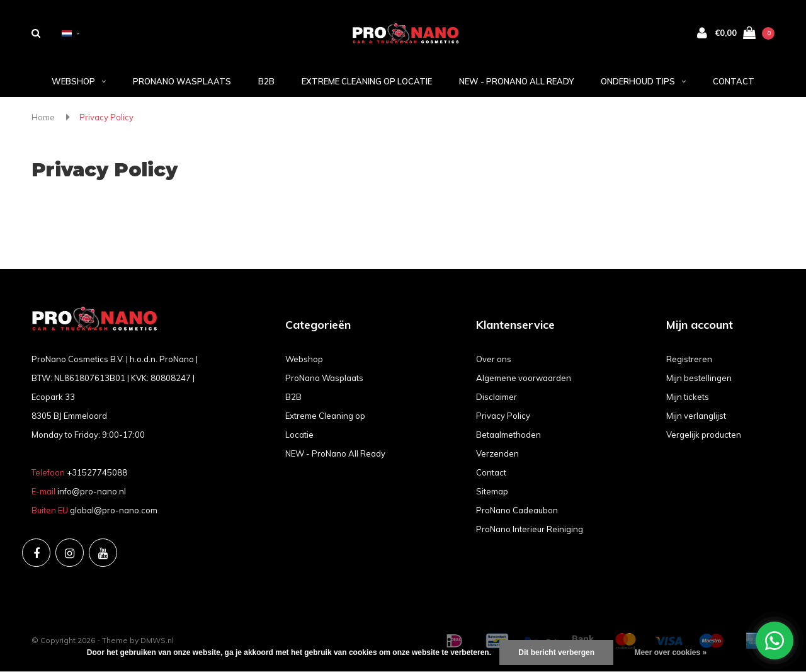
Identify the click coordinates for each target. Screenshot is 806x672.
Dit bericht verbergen (556, 652)
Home (43, 117)
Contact (734, 81)
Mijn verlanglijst (696, 416)
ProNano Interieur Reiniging (530, 529)
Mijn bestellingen (699, 378)
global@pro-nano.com (114, 510)
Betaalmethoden (508, 435)
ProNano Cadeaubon (517, 510)
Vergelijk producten (704, 435)
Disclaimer (497, 397)
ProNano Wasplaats (182, 81)
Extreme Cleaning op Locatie (367, 81)
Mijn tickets (688, 397)
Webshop (79, 81)
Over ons (494, 359)
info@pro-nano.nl (92, 491)
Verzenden (497, 453)
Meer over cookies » (670, 652)
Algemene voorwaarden (524, 378)
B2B (266, 81)
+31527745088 (97, 472)
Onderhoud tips (643, 81)
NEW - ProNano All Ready (516, 81)
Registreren (689, 359)
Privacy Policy (106, 117)
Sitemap (492, 491)
